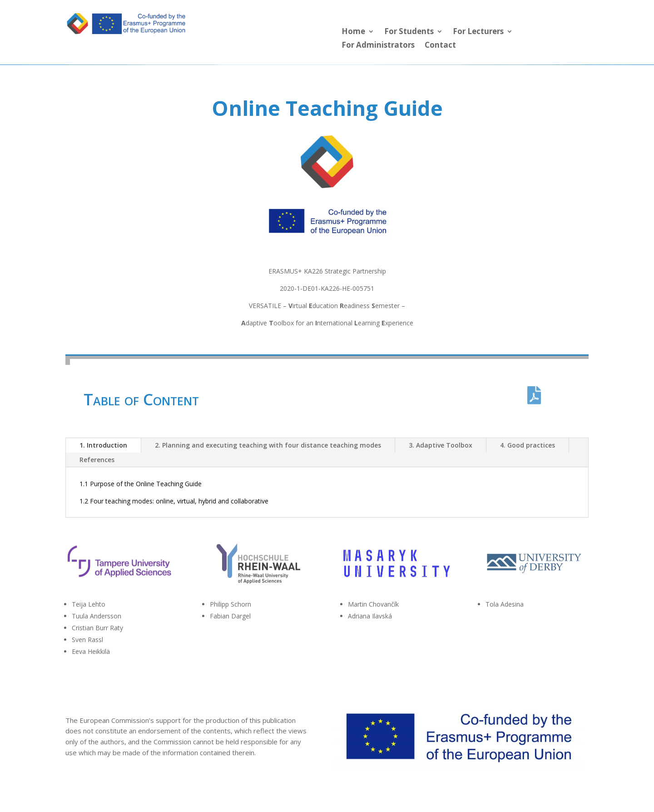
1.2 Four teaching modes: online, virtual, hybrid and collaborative (174, 501)
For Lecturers (478, 32)
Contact (440, 46)
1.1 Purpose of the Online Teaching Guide (141, 484)
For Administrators (378, 46)
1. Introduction (103, 445)
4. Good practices (528, 445)
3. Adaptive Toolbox (441, 445)
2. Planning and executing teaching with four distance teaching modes (268, 445)
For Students (409, 32)
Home (353, 32)
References (97, 460)
